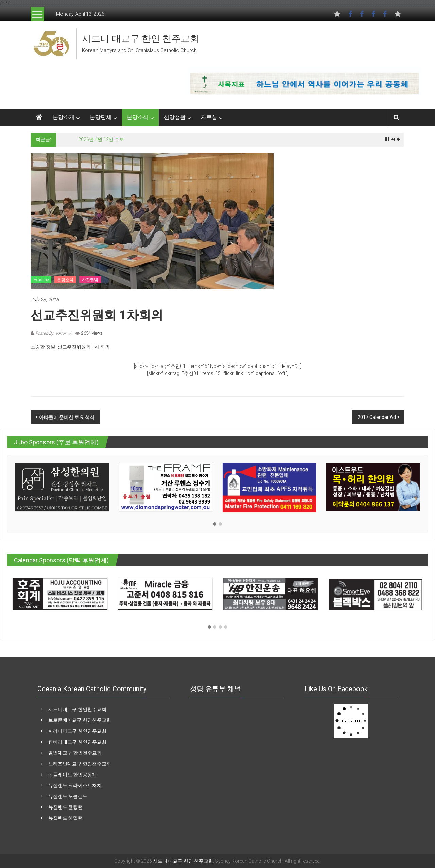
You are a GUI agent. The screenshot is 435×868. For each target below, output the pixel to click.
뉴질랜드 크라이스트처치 (75, 785)
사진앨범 (90, 280)
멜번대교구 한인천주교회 (75, 753)
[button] (215, 524)
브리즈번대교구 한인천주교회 (80, 764)
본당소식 (138, 117)
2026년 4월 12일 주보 (101, 139)
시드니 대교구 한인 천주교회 (141, 39)
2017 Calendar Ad (377, 417)
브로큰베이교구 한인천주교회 (80, 720)
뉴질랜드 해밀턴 (65, 818)
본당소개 (64, 117)
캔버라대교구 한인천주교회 (77, 742)
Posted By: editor (51, 333)
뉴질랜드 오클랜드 (68, 796)
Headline (41, 280)
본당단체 (101, 117)
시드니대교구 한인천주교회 (77, 709)
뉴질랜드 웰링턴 (65, 807)
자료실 (209, 117)
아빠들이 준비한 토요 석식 (67, 417)
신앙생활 (175, 117)
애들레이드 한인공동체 (73, 775)
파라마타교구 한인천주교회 (77, 731)
